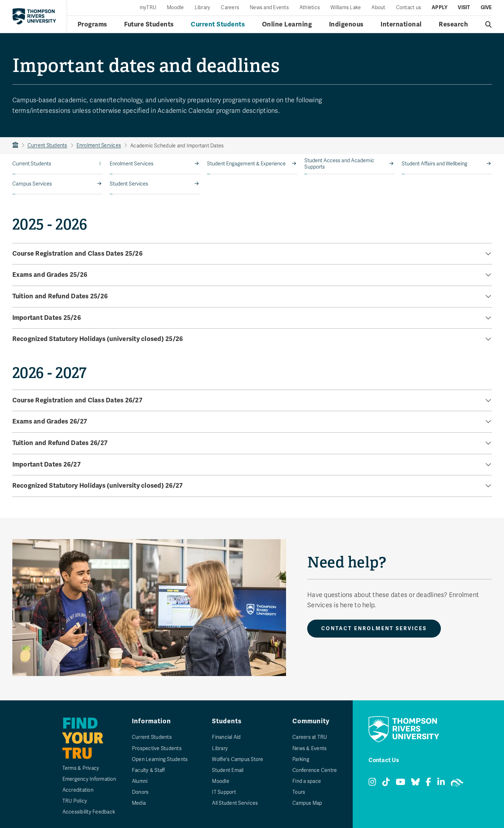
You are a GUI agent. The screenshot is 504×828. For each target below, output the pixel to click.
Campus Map (307, 803)
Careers (230, 8)
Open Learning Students (160, 759)
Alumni (140, 781)
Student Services (129, 184)
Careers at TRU (310, 737)
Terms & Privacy (81, 768)
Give (486, 8)
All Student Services (235, 803)
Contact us (409, 8)
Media (139, 803)
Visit (464, 8)
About (378, 8)
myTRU (148, 8)
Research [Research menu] (453, 24)
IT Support (224, 792)
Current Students (47, 145)
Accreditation (78, 790)
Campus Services (32, 184)
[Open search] (489, 24)
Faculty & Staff (148, 770)
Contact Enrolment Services (374, 629)
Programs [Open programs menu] (92, 24)
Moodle (175, 8)
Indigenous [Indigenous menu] (346, 24)
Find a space (307, 781)
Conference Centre (315, 770)
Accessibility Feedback (89, 812)
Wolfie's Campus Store (238, 759)
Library (203, 8)
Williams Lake (346, 8)
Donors (140, 792)
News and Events (269, 8)
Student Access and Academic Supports (339, 164)
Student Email (228, 770)
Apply (439, 8)
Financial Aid (226, 737)
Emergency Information (89, 779)
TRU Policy (75, 801)
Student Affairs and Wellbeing (435, 164)
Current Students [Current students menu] (218, 24)
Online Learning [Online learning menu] (287, 24)
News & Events (309, 748)
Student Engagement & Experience (246, 164)
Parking (301, 759)
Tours (299, 792)
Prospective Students (157, 748)
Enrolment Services (99, 145)
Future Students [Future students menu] (149, 24)
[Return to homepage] (34, 16)
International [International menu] (401, 24)
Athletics (310, 8)
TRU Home (15, 145)
